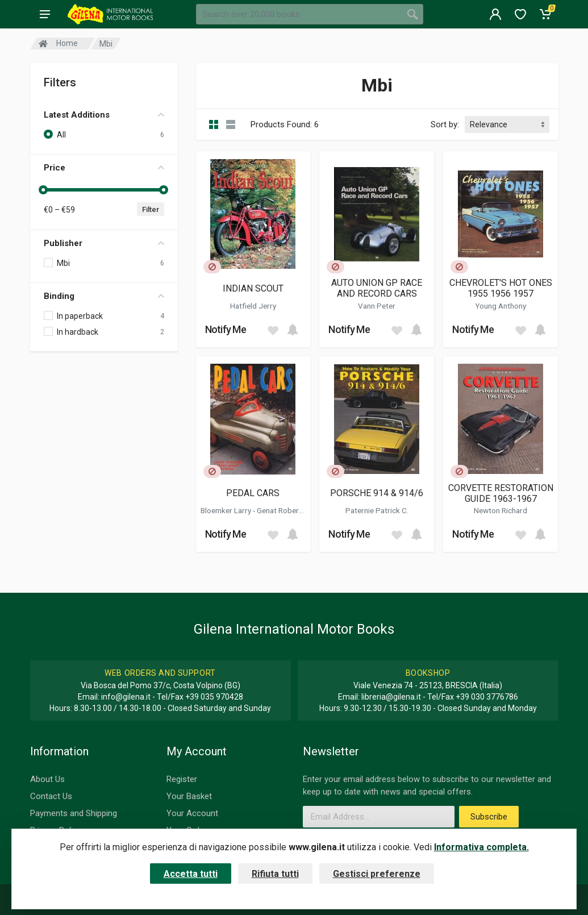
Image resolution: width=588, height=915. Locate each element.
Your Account (192, 813)
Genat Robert (280, 510)
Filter (151, 209)
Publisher (104, 243)
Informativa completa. (481, 847)
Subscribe (489, 817)
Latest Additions (104, 115)
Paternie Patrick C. (377, 510)
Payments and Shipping (74, 813)
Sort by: (445, 124)
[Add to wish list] (273, 330)
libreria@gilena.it (391, 697)
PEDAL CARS (253, 493)
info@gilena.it (126, 697)
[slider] (44, 190)
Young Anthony (501, 306)
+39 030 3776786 (487, 697)
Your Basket (189, 796)
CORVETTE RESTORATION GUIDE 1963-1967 (501, 493)
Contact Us (51, 796)
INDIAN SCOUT (253, 288)
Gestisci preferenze (377, 874)
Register (182, 779)
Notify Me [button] (226, 329)
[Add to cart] (293, 330)
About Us (47, 779)
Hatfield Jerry (253, 306)
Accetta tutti (191, 874)
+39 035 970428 (214, 697)
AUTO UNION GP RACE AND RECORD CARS (377, 288)
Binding (104, 296)
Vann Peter (377, 306)
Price (104, 168)
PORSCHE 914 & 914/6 (377, 493)
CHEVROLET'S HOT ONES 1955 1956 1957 (501, 288)
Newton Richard (501, 510)
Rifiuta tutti (275, 874)
